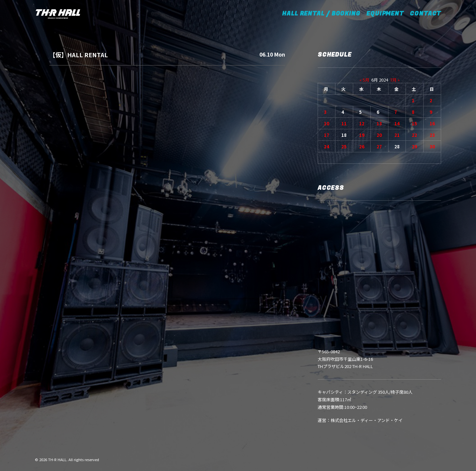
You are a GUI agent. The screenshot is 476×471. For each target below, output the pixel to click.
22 (414, 135)
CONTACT (425, 14)
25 (344, 147)
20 (379, 135)
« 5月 (364, 80)
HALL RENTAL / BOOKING (323, 14)
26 (362, 147)
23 (432, 135)
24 (327, 147)
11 (344, 124)
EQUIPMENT (385, 14)
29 (414, 147)
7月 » (395, 80)
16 (432, 124)
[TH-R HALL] (58, 14)
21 (397, 135)
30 (432, 147)
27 (379, 147)
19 (362, 135)
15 (414, 124)
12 (362, 124)
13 (379, 124)
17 (327, 135)
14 (397, 124)
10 (327, 124)
